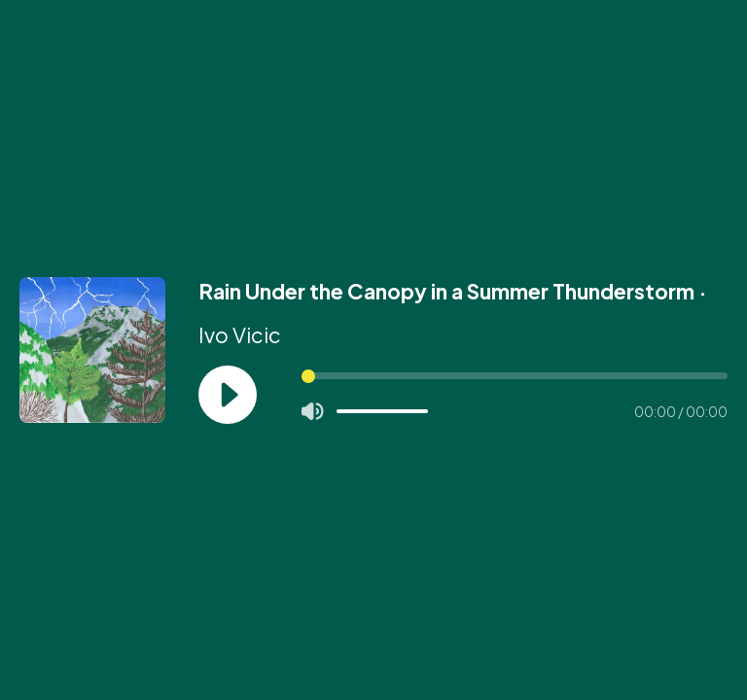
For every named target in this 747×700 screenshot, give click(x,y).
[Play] (228, 395)
